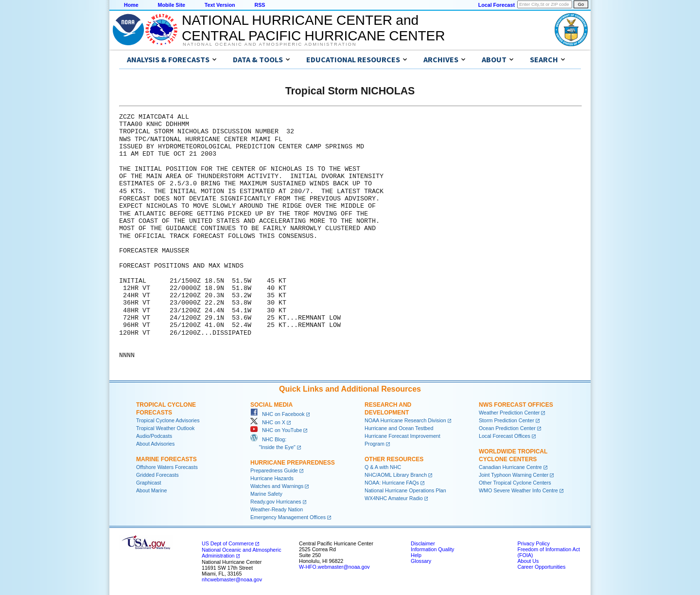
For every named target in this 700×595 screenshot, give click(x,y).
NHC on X (268, 422)
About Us (528, 561)
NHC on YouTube (276, 430)
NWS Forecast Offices (516, 405)
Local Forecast (497, 5)
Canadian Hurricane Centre (510, 467)
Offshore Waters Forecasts (167, 467)
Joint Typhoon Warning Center (514, 475)
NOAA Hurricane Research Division (405, 420)
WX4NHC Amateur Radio (394, 498)
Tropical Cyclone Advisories (168, 420)
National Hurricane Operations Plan (405, 490)
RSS (260, 5)
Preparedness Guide (274, 470)
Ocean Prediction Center (507, 428)
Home (131, 5)
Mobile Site (172, 5)
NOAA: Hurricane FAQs (392, 483)
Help (416, 555)
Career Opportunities (541, 567)
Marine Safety (266, 494)
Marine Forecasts (166, 459)
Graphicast (149, 483)
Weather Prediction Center (509, 413)
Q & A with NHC (383, 467)
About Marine (151, 490)
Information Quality (432, 549)
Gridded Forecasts (157, 475)
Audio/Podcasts (154, 436)
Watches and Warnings (277, 486)
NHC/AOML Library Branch (396, 475)
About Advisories (155, 444)
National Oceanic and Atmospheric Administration (270, 44)
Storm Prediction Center (507, 420)
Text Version (220, 5)
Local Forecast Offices (505, 436)
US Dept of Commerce (228, 543)
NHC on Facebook (278, 414)
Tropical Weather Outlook (165, 428)
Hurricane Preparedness (293, 463)
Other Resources (394, 459)
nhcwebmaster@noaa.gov (232, 579)
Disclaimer (423, 543)
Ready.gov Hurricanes (276, 502)
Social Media (271, 405)
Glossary (421, 561)
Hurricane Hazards (272, 478)
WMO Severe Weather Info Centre (518, 490)
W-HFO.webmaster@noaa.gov (334, 567)
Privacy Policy (533, 543)
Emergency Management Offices (288, 517)
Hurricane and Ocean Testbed (399, 428)
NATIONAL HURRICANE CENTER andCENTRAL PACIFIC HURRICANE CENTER (313, 28)
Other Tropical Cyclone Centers (515, 483)
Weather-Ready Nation (277, 509)
